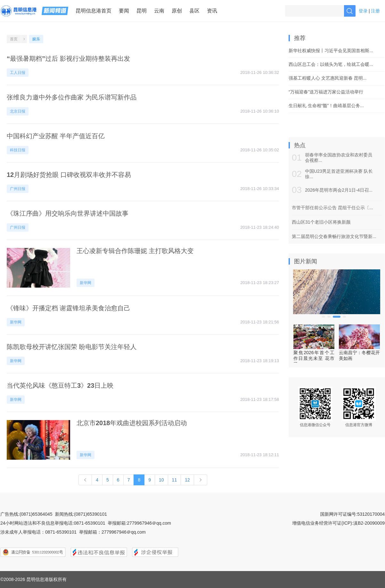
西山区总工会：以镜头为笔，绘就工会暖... (331, 64)
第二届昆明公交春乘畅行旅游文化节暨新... (334, 236)
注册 (375, 11)
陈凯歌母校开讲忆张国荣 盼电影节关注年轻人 (72, 347)
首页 (14, 39)
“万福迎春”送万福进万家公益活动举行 (326, 92)
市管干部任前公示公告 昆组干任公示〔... (332, 208)
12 (187, 480)
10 (161, 480)
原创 (177, 11)
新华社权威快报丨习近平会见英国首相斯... (331, 51)
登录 (363, 11)
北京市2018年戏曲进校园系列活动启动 (132, 423)
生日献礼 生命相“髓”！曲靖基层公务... (326, 106)
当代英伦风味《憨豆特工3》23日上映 (60, 385)
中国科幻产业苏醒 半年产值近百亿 (56, 136)
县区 (194, 11)
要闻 (124, 11)
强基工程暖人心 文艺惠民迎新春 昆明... (328, 78)
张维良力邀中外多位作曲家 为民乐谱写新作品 (72, 97)
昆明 (142, 11)
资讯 (212, 11)
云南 (159, 11)
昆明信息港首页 (94, 11)
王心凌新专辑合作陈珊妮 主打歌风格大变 (135, 251)
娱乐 (36, 39)
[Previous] (85, 480)
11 (175, 480)
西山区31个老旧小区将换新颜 (321, 222)
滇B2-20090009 (369, 523)
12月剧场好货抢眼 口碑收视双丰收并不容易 (69, 175)
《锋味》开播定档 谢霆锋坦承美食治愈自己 (69, 308)
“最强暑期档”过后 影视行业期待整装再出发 (69, 59)
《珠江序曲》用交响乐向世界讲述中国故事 (68, 213)
